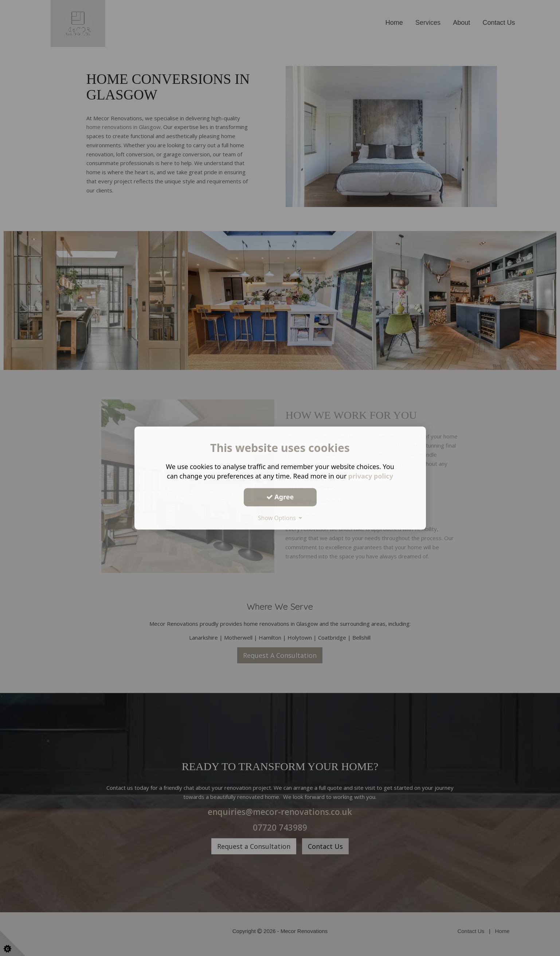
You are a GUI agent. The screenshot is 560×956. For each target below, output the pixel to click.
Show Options (280, 518)
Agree (280, 497)
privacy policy (371, 476)
